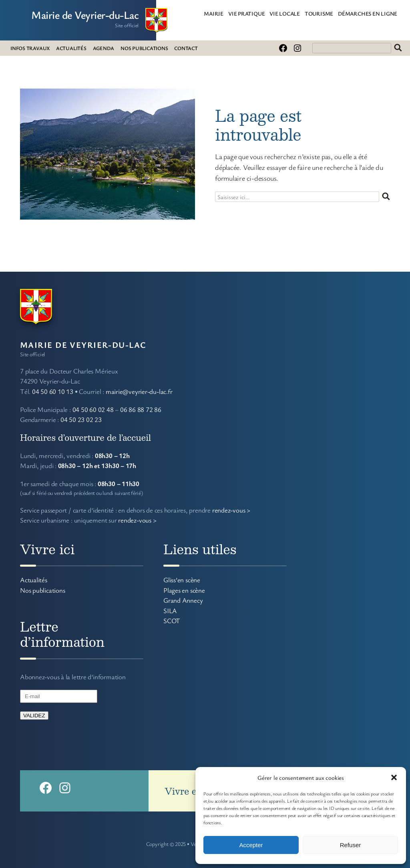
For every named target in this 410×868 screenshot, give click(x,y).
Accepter (251, 845)
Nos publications (42, 590)
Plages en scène (184, 590)
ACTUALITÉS (71, 48)
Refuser (351, 845)
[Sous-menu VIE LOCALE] (303, 13)
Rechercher (398, 48)
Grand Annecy (183, 600)
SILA (170, 611)
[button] (394, 777)
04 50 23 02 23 (81, 419)
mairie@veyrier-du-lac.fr (139, 391)
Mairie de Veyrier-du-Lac (85, 15)
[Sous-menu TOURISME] (336, 13)
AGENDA (104, 48)
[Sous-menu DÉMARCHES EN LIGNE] (400, 13)
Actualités (34, 580)
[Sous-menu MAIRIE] (227, 13)
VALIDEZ (34, 716)
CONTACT (186, 48)
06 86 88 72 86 (141, 409)
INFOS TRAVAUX (30, 48)
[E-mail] (59, 696)
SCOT (172, 621)
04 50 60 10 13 (53, 391)
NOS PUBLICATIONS (144, 48)
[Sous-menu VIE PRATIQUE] (268, 13)
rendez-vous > (231, 510)
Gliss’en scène (182, 580)
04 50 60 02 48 (93, 409)
